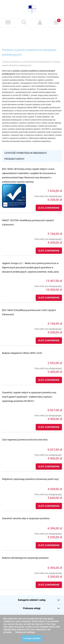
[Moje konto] (40, 22)
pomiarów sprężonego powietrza (23, 132)
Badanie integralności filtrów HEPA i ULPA (22, 353)
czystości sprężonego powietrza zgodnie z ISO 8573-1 (29, 129)
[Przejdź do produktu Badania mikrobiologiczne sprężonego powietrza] (14, 563)
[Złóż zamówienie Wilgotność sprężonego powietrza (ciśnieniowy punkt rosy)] (49, 506)
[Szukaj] (24, 22)
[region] (32, 34)
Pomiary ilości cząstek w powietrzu (39, 80)
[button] (8, 22)
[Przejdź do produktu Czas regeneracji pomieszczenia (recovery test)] (14, 445)
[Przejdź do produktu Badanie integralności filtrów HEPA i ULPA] (14, 359)
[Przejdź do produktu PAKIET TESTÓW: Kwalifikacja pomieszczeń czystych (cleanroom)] (14, 229)
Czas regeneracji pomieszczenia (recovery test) (25, 440)
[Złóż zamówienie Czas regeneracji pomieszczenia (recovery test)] (49, 467)
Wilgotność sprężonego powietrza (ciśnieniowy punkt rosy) (30, 479)
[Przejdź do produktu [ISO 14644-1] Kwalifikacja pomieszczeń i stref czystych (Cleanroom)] (14, 319)
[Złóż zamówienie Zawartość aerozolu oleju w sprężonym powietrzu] (49, 545)
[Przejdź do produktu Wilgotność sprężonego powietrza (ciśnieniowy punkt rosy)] (14, 485)
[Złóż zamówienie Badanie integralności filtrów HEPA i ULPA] (49, 380)
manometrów (26, 141)
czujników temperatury (41, 141)
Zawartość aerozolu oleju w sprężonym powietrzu (26, 518)
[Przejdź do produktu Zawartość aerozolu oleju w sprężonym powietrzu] (14, 524)
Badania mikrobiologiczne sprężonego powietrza (25, 558)
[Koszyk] (56, 22)
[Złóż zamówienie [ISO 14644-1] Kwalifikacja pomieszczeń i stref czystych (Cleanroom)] (49, 341)
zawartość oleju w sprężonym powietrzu (27, 135)
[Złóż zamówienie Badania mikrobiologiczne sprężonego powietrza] (49, 585)
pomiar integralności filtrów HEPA (24, 108)
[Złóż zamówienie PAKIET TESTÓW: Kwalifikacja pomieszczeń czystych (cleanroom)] (49, 251)
